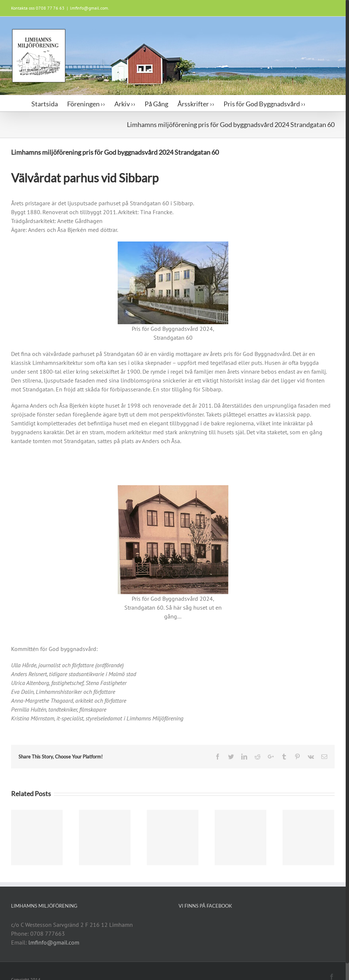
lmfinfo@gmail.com (54, 942)
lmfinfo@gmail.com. (90, 8)
